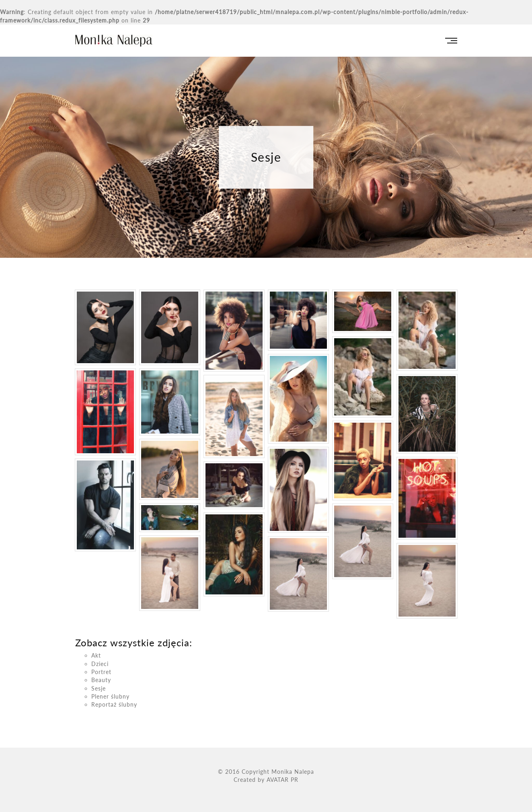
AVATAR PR (282, 780)
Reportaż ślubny (114, 704)
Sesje (99, 688)
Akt (96, 655)
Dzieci (100, 664)
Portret (101, 672)
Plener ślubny (110, 696)
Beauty (101, 680)
